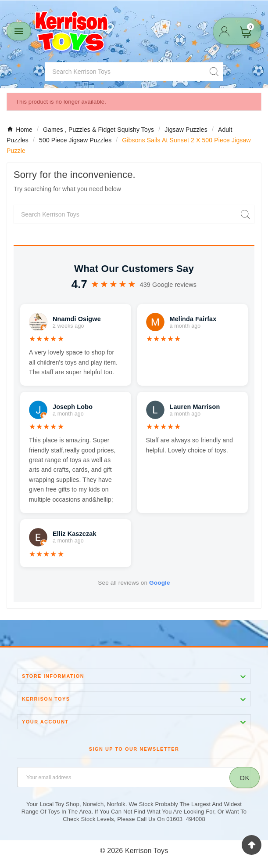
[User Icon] (224, 31)
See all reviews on (134, 583)
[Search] (125, 72)
